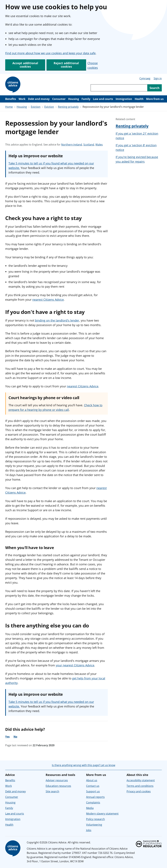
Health (139, 99)
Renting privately (68, 107)
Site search (52, 791)
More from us (155, 99)
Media (90, 808)
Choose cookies (93, 65)
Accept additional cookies (25, 65)
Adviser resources (57, 780)
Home (9, 107)
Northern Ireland (72, 145)
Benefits (11, 99)
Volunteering (94, 825)
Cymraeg (145, 78)
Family (86, 99)
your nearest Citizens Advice (75, 665)
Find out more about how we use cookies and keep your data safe (50, 53)
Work (22, 99)
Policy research (95, 819)
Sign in (158, 78)
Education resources (58, 786)
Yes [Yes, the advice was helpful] (7, 737)
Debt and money (39, 99)
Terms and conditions (140, 786)
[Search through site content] (119, 88)
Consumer (59, 99)
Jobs (89, 830)
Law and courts (103, 99)
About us (92, 780)
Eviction (36, 107)
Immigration (124, 99)
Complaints (93, 802)
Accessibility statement (141, 780)
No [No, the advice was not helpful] (15, 737)
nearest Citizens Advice (48, 300)
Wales (99, 145)
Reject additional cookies (66, 65)
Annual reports (95, 797)
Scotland (89, 145)
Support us (93, 791)
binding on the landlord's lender (57, 320)
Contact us (93, 786)
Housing (74, 99)
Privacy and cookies (139, 791)
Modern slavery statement (102, 814)
